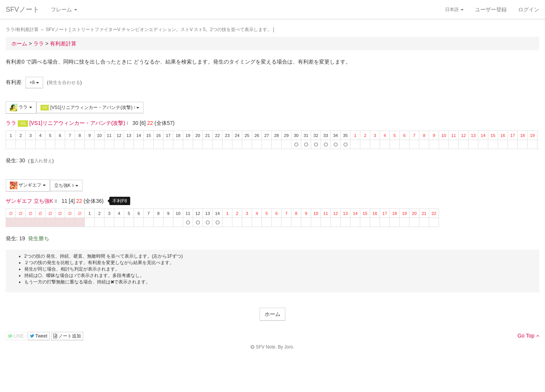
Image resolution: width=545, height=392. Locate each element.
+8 (34, 82)
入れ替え (41, 161)
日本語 (454, 9)
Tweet (39, 336)
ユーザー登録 (491, 9)
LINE (16, 336)
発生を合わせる (64, 82)
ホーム (272, 314)
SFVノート (23, 9)
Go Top (528, 336)
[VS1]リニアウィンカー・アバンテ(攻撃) (90, 108)
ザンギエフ (28, 185)
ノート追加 (67, 336)
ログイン (529, 9)
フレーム (64, 9)
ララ (21, 107)
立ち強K (66, 185)
